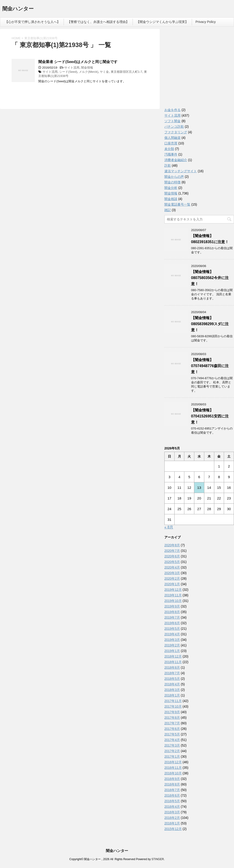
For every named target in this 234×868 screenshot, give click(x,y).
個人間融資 (172, 138)
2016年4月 (172, 807)
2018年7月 (172, 673)
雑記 (168, 210)
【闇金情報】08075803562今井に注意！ (210, 278)
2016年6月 (172, 795)
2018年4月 (172, 684)
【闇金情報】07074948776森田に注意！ (210, 366)
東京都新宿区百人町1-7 (127, 72)
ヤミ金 (104, 72)
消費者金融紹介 (176, 160)
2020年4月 (172, 567)
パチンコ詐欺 (174, 127)
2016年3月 (172, 812)
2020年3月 (172, 573)
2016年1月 (172, 823)
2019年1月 (172, 651)
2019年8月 (172, 612)
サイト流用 (72, 68)
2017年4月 (172, 740)
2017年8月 (172, 718)
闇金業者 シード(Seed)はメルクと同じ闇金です (78, 62)
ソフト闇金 (172, 121)
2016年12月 (173, 762)
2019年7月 (172, 617)
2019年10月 (173, 601)
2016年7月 (172, 790)
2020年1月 (172, 584)
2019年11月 (173, 595)
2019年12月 (173, 590)
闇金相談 (171, 199)
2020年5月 (172, 562)
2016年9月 (172, 779)
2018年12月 (173, 656)
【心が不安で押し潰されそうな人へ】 (32, 22)
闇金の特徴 (172, 182)
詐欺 (168, 165)
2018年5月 (172, 679)
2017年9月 (172, 712)
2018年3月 (172, 690)
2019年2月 (172, 645)
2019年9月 (172, 606)
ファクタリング (176, 132)
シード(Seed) (68, 72)
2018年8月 (172, 668)
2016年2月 (172, 818)
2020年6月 (172, 556)
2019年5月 (172, 629)
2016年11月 (173, 768)
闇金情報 (87, 68)
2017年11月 (173, 701)
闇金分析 (171, 188)
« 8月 (169, 527)
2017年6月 (172, 729)
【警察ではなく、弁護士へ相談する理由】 (98, 22)
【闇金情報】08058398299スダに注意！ (210, 324)
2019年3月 (172, 640)
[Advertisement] (199, 70)
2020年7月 (172, 551)
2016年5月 (172, 801)
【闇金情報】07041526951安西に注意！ (210, 416)
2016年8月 (172, 784)
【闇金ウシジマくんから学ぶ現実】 (162, 22)
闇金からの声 (174, 177)
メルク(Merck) (89, 72)
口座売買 (171, 143)
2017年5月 (172, 734)
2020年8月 (172, 545)
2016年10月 (173, 773)
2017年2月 (172, 751)
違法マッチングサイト (181, 171)
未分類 (169, 149)
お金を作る (172, 110)
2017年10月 (173, 706)
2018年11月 (173, 662)
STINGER (158, 859)
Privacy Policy (206, 22)
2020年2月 (172, 579)
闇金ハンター (18, 9)
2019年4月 (172, 634)
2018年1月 (172, 695)
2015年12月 (173, 829)
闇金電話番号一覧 (177, 204)
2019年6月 (172, 623)
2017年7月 (172, 723)
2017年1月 (172, 757)
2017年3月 (172, 745)
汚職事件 (171, 154)
